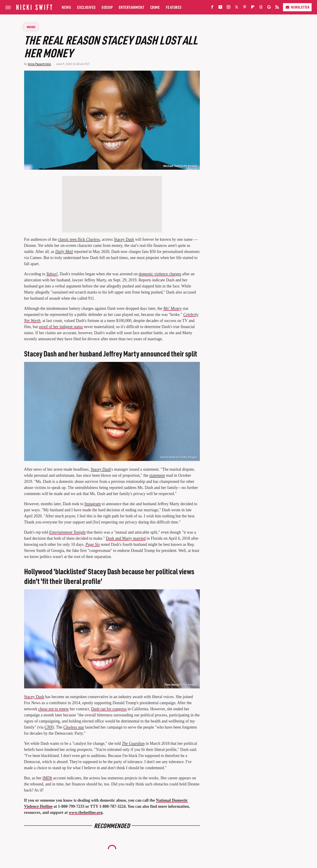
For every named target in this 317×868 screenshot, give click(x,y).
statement (157, 475)
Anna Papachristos (39, 64)
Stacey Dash (124, 239)
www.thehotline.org (86, 812)
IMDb (47, 778)
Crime (155, 7)
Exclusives (86, 7)
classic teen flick (79, 239)
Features (174, 7)
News (66, 7)
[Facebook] (212, 8)
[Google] (269, 8)
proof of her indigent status (61, 327)
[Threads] (261, 8)
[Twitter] (237, 8)
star (74, 727)
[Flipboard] (253, 8)
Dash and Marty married (126, 538)
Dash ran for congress (109, 709)
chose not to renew (54, 709)
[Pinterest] (245, 8)
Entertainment (132, 7)
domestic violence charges (160, 274)
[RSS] (277, 8)
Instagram (93, 504)
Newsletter (297, 7)
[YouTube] (220, 8)
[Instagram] (228, 8)
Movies (31, 27)
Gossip (107, 7)
